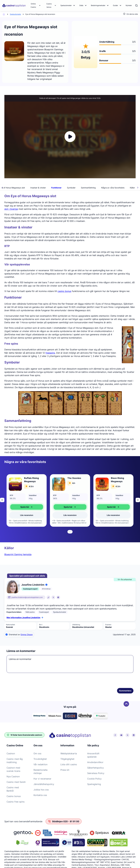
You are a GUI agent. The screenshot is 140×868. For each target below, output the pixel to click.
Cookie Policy (94, 779)
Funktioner (66, 188)
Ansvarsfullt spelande (93, 755)
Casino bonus (49, 5)
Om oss (37, 753)
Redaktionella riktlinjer (40, 772)
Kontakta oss (40, 795)
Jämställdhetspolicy (44, 784)
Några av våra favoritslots (122, 188)
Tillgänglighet (67, 759)
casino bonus (64, 291)
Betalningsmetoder (98, 5)
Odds (81, 5)
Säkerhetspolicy (95, 768)
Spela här (27, 507)
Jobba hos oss (41, 790)
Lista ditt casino (69, 764)
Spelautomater (66, 5)
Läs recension (27, 515)
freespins (50, 353)
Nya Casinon (13, 776)
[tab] (69, 532)
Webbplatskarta (69, 753)
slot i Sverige (11, 209)
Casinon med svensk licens (13, 769)
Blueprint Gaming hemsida (18, 554)
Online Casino (33, 5)
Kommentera (125, 691)
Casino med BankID (13, 789)
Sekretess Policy (96, 773)
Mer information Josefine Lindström (25, 617)
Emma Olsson (27, 634)
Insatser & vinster (47, 188)
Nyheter (129, 5)
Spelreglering (94, 784)
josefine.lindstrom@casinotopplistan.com (27, 597)
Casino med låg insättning (15, 761)
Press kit (65, 770)
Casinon (11, 753)
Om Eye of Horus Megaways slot (20, 188)
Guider (115, 5)
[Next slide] (138, 500)
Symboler (81, 188)
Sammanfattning (98, 188)
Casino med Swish (16, 782)
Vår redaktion (40, 764)
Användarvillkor (95, 762)
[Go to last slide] (2, 500)
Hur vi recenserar (42, 779)
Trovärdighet (40, 759)
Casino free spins (16, 802)
